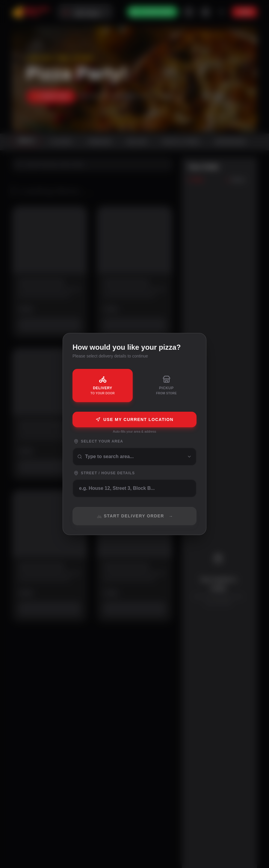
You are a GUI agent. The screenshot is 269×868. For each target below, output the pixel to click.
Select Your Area (98, 441)
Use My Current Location (134, 419)
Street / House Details (104, 473)
